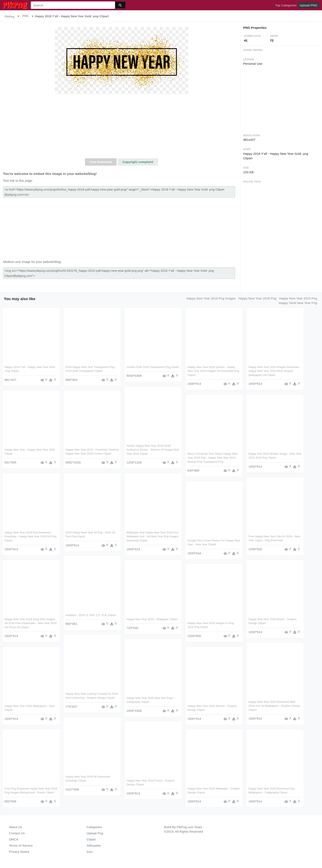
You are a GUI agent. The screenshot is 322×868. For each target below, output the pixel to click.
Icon (90, 852)
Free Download (101, 162)
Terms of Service (21, 845)
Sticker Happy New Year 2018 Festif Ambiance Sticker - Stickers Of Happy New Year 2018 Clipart (153, 450)
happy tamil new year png (298, 303)
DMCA (14, 839)
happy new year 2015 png (298, 298)
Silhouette (94, 845)
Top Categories (286, 5)
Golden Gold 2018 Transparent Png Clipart (153, 367)
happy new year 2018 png (257, 298)
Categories (94, 827)
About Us (16, 827)
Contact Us (17, 833)
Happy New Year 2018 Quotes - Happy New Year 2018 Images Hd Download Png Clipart (213, 371)
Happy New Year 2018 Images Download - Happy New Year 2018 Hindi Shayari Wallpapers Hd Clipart (274, 371)
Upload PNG (308, 5)
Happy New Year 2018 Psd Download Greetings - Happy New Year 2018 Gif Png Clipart (30, 536)
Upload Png (95, 833)
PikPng (10, 17)
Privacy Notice (19, 852)
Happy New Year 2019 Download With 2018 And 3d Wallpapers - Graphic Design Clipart (274, 706)
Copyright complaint (138, 162)
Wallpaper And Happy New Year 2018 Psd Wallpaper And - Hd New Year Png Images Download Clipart (152, 536)
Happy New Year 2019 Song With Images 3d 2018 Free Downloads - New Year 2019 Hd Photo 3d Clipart (31, 623)
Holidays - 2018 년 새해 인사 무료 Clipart (91, 615)
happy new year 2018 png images (211, 298)
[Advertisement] (122, 127)
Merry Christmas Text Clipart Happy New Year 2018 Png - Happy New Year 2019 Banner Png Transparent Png (212, 458)
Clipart (91, 839)
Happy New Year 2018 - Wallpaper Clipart (152, 619)
